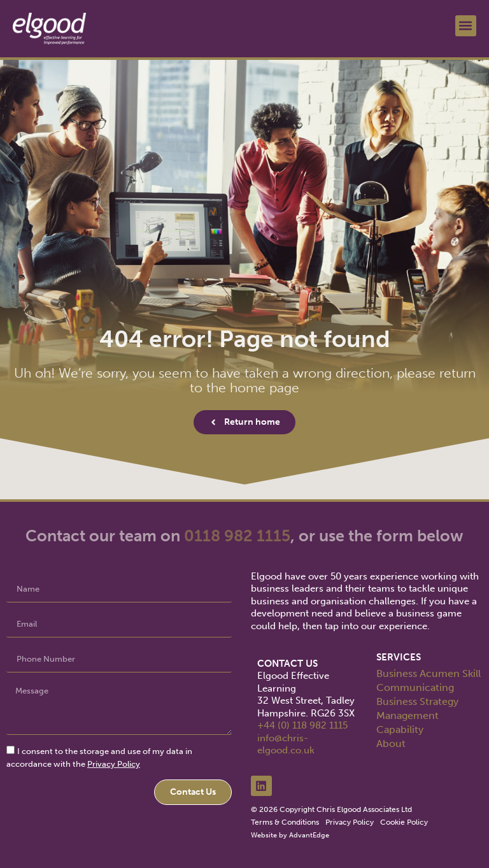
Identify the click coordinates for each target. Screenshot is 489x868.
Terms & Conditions (285, 822)
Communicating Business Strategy (417, 694)
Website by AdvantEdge (290, 835)
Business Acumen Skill (429, 673)
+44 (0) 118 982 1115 (302, 725)
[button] (466, 26)
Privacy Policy (114, 764)
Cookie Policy (404, 822)
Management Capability (407, 722)
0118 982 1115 (237, 536)
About (391, 743)
